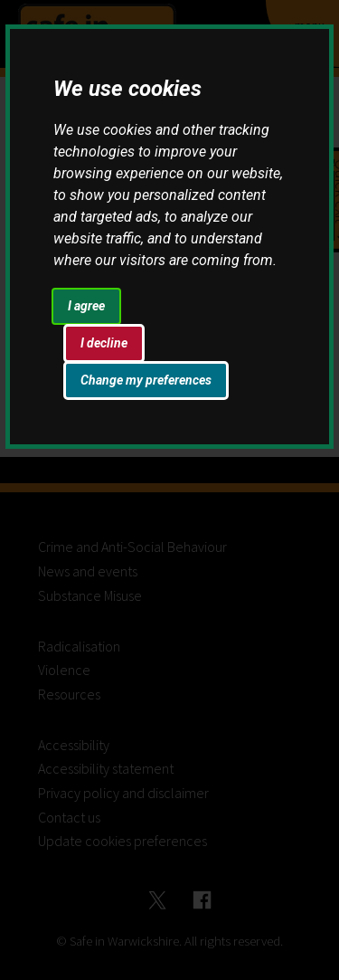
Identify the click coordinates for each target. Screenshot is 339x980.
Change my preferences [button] (146, 380)
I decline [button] (104, 343)
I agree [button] (86, 306)
